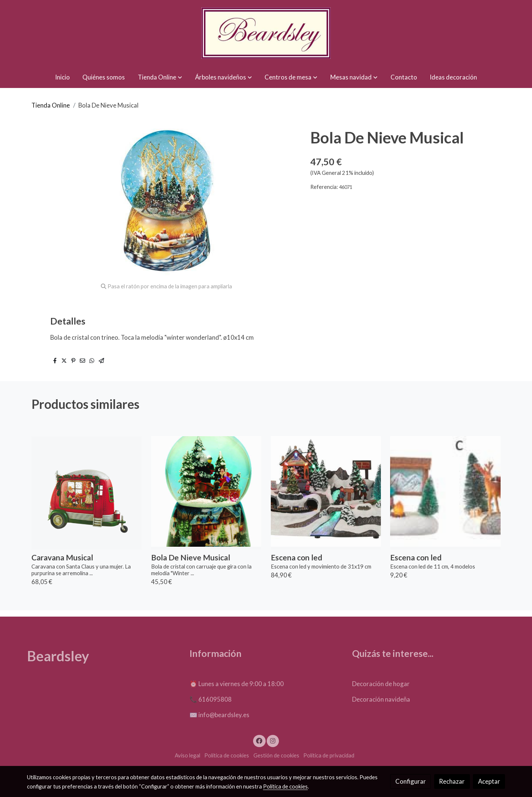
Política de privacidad (329, 755)
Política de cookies (227, 755)
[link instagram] (273, 740)
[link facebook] (259, 740)
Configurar (411, 781)
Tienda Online (51, 105)
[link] (266, 33)
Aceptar (489, 781)
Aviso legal (187, 755)
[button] (160, 77)
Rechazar (452, 781)
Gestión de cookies (276, 755)
